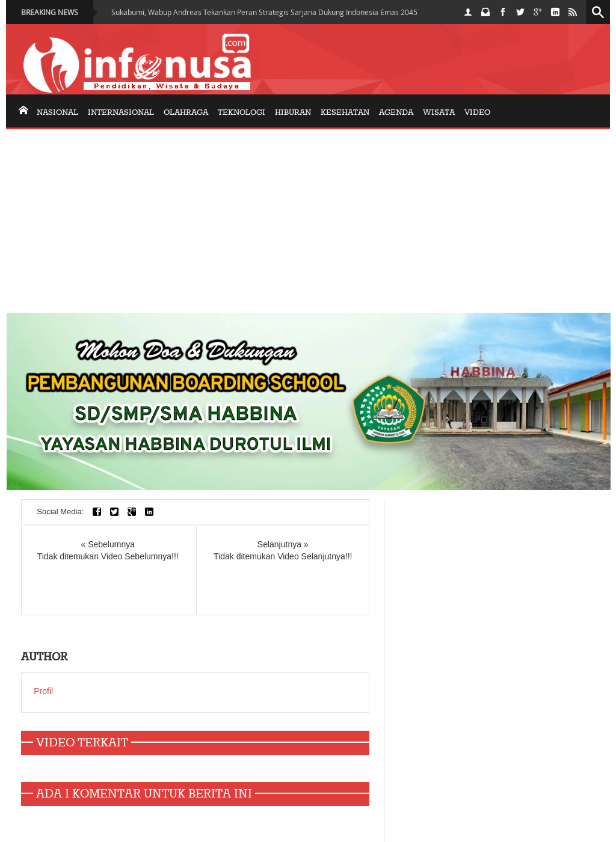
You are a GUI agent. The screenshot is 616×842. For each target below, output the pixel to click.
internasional (121, 112)
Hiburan (293, 112)
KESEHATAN (345, 112)
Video (477, 112)
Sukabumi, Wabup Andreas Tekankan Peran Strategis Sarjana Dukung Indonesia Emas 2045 (264, 12)
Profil (43, 691)
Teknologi (242, 112)
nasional (57, 112)
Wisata (439, 112)
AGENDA (396, 112)
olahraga (186, 112)
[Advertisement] (308, 220)
